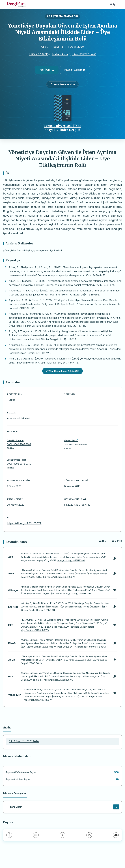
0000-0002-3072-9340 (19, 464)
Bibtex (117, 541)
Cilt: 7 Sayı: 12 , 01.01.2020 (24, 741)
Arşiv (7, 727)
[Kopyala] (114, 559)
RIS (103, 541)
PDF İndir (47, 70)
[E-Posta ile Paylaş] (116, 835)
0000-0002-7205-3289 (19, 444)
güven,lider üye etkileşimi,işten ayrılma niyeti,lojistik (33, 250)
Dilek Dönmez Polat (84, 54)
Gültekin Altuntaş (39, 54)
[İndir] (116, 807)
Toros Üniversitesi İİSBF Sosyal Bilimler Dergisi (63, 128)
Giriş (113, 4)
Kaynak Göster (75, 70)
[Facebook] (9, 835)
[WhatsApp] (36, 835)
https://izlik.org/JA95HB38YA (24, 523)
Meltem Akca (60, 54)
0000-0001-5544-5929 (75, 445)
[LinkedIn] (89, 835)
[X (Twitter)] (62, 835)
